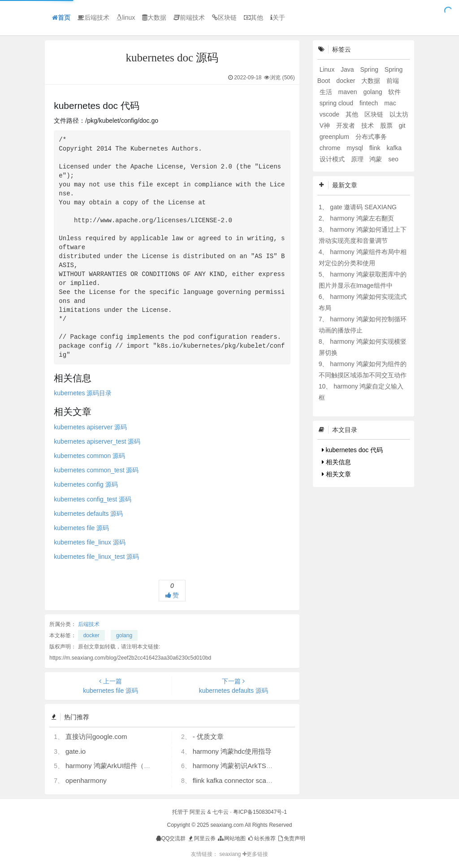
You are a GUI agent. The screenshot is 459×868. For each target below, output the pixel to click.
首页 (61, 17)
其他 (253, 17)
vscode (330, 114)
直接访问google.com (96, 736)
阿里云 (198, 812)
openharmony (86, 780)
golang (124, 635)
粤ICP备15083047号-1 (260, 812)
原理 (358, 159)
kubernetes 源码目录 (83, 393)
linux (126, 17)
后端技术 (93, 17)
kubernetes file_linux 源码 (90, 542)
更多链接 (255, 854)
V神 (326, 125)
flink (376, 148)
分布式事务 (371, 137)
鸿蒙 (377, 159)
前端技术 (189, 17)
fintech (370, 103)
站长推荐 (261, 838)
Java (348, 69)
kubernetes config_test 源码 (93, 499)
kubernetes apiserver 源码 (90, 427)
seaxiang (231, 854)
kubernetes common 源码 (89, 456)
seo (393, 159)
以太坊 (399, 114)
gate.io (76, 751)
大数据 (154, 17)
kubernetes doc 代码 (353, 450)
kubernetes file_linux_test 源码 (96, 557)
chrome (331, 148)
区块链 (224, 17)
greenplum (335, 137)
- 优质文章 (208, 736)
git (402, 125)
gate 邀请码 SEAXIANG (363, 207)
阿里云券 (201, 838)
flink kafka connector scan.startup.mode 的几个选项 (270, 780)
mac (390, 103)
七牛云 (221, 812)
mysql (355, 148)
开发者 (346, 125)
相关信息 (336, 462)
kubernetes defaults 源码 (88, 514)
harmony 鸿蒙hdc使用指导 (232, 751)
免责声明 (291, 838)
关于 (278, 17)
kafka (394, 148)
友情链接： (204, 854)
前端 (393, 81)
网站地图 (231, 838)
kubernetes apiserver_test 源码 (97, 441)
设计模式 (333, 159)
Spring (370, 69)
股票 (387, 125)
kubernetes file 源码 (81, 528)
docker (91, 635)
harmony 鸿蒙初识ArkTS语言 (236, 766)
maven (349, 92)
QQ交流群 (171, 838)
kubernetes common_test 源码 (96, 470)
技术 (368, 125)
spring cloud (337, 103)
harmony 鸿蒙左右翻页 (362, 218)
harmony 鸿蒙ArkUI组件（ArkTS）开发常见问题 (138, 766)
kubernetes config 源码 (86, 484)
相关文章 (336, 474)
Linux (328, 69)
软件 (394, 92)
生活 (327, 92)
